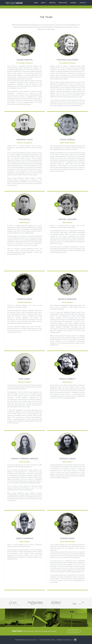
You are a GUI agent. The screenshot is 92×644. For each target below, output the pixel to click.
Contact (83, 3)
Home (36, 3)
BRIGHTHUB (63, 3)
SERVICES (52, 3)
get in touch (74, 631)
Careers (73, 3)
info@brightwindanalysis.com (65, 640)
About (44, 3)
